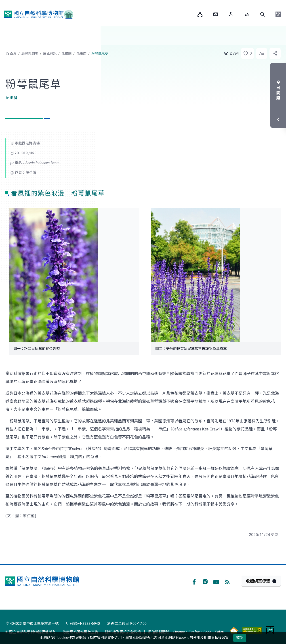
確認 (240, 638)
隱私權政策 (220, 638)
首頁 (13, 53)
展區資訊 (50, 53)
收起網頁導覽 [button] (258, 581)
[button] (263, 14)
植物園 (66, 53)
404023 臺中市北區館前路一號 (32, 624)
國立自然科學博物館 (37, 14)
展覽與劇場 (30, 53)
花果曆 (81, 53)
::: (191, 14)
